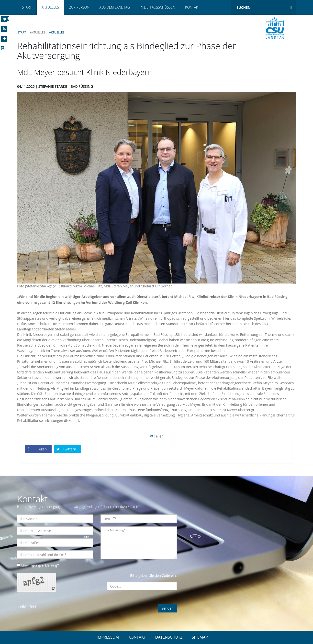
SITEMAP (200, 637)
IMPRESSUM (108, 637)
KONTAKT (137, 637)
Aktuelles (50, 7)
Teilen (157, 436)
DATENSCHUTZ (169, 637)
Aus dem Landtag (115, 7)
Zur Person (79, 7)
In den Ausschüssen (157, 7)
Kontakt (192, 7)
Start (27, 7)
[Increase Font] (4, 39)
